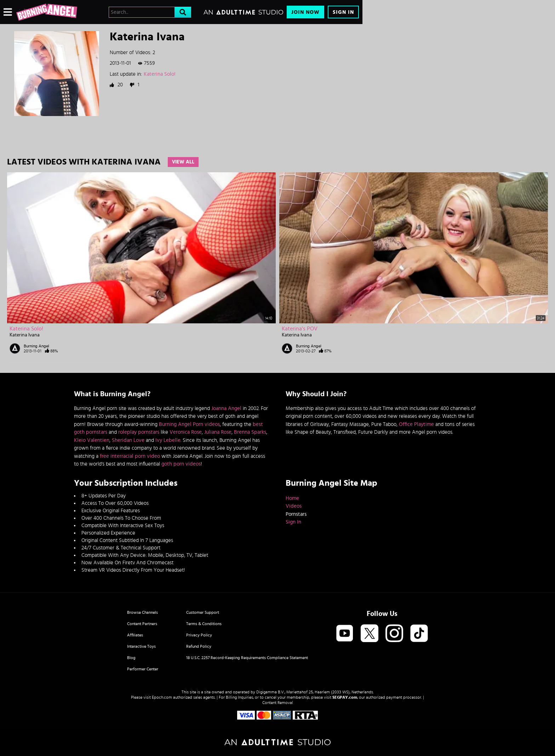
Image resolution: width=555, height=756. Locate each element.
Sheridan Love (128, 440)
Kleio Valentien (92, 440)
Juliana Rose (218, 432)
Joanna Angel (226, 408)
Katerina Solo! (160, 74)
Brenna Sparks (250, 432)
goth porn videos (181, 464)
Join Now (305, 12)
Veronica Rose (186, 432)
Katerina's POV (300, 329)
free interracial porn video (130, 456)
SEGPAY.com (345, 697)
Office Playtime (416, 424)
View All (183, 162)
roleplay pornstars (139, 432)
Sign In (343, 12)
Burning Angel (36, 346)
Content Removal (278, 703)
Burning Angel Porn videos (189, 424)
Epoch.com (162, 697)
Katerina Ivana (25, 335)
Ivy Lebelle (168, 440)
